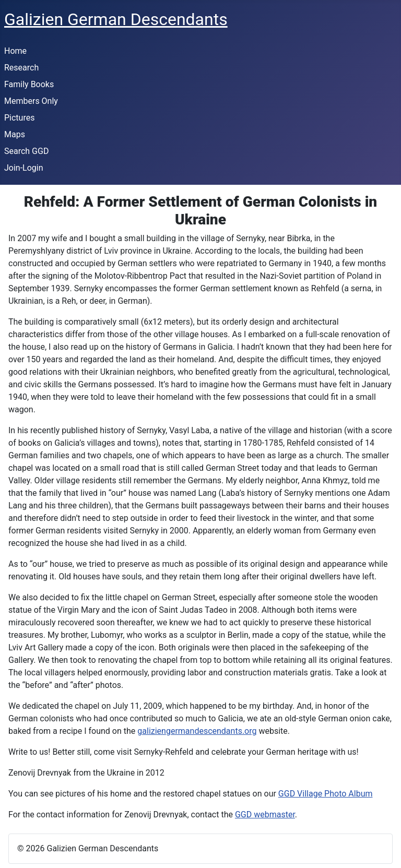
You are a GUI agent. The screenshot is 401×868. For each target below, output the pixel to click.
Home (15, 51)
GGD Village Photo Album (326, 794)
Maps (15, 134)
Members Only (31, 101)
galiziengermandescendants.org (197, 731)
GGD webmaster (265, 815)
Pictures (19, 118)
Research (21, 68)
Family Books (29, 84)
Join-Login (24, 168)
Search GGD (26, 151)
